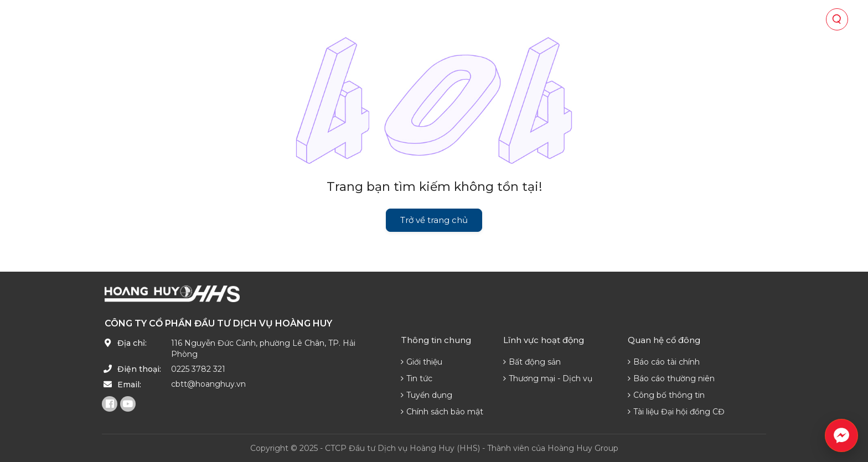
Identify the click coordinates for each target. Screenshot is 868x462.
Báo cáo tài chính (664, 362)
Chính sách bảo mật (442, 412)
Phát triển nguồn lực (629, 19)
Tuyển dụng (427, 395)
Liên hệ (711, 19)
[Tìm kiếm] (837, 19)
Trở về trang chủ (434, 220)
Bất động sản (532, 362)
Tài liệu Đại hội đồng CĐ (676, 412)
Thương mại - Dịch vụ (548, 378)
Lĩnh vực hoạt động (373, 19)
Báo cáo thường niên (671, 378)
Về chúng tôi (281, 19)
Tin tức (546, 19)
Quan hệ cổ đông (474, 19)
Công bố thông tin (666, 395)
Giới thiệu (422, 362)
